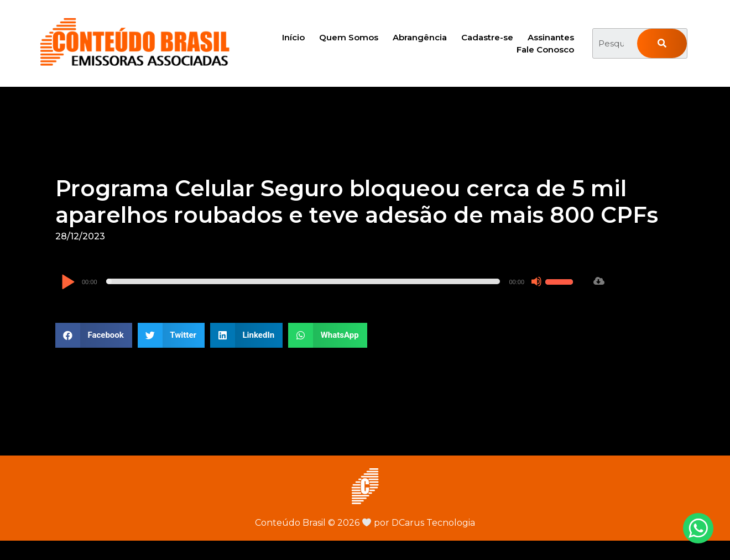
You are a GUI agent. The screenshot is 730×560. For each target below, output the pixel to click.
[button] (94, 335)
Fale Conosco (545, 49)
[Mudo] (536, 281)
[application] (319, 281)
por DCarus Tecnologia (419, 523)
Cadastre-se (487, 37)
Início (293, 37)
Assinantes (551, 37)
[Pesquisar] (662, 43)
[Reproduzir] (68, 283)
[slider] (303, 281)
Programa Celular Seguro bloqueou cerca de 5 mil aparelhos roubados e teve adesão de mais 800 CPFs (357, 202)
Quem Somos (349, 37)
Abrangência (420, 37)
